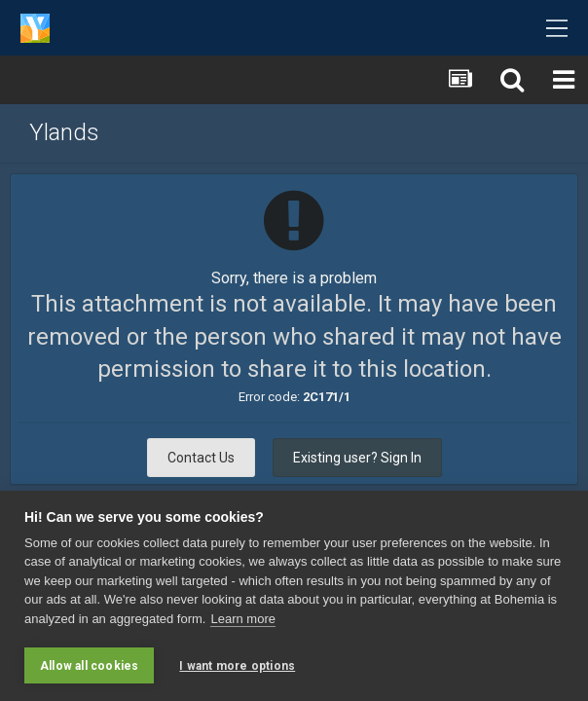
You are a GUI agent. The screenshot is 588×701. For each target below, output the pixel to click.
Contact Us (201, 458)
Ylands (64, 132)
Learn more (242, 619)
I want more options (237, 666)
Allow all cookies (89, 666)
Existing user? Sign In (357, 458)
